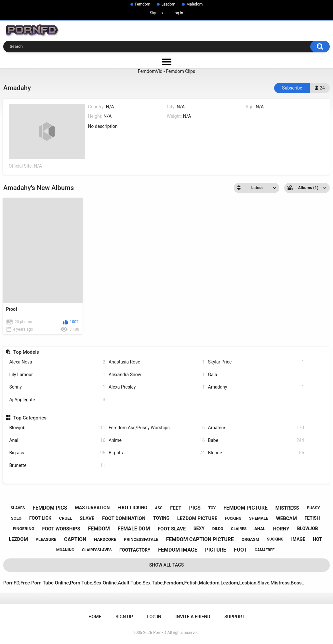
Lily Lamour (57, 375)
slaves (18, 508)
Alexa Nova (57, 362)
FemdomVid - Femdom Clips (166, 71)
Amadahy (256, 387)
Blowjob (57, 428)
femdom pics (50, 508)
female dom (134, 529)
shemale (259, 518)
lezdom (18, 539)
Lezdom (168, 4)
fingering (23, 529)
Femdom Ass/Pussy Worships (157, 428)
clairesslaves (97, 550)
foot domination (124, 518)
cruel (66, 518)
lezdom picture (197, 518)
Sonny (57, 387)
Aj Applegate (57, 400)
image (298, 539)
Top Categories (30, 418)
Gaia (256, 375)
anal (260, 529)
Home (95, 617)
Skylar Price (256, 362)
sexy (199, 528)
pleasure (46, 539)
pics (195, 508)
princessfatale (141, 539)
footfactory (135, 550)
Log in (178, 13)
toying (161, 518)
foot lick (40, 518)
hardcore (105, 539)
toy (212, 508)
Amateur (256, 428)
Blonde (256, 453)
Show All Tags (167, 565)
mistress (287, 508)
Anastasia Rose (157, 362)
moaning (65, 550)
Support (234, 617)
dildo (218, 529)
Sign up (156, 13)
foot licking (132, 508)
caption (75, 539)
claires (239, 529)
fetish (312, 518)
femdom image (178, 550)
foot (240, 550)
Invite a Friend (193, 617)
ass (159, 508)
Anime (157, 440)
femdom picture (246, 508)
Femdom (143, 4)
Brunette (57, 466)
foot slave (172, 529)
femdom (99, 529)
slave (87, 518)
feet (176, 508)
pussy (313, 508)
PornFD (160, 633)
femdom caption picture (200, 539)
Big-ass (57, 453)
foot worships (61, 529)
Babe (256, 440)
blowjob (307, 528)
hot (317, 539)
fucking (233, 518)
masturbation (92, 508)
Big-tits (157, 453)
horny (281, 529)
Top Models (26, 352)
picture (215, 550)
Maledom (194, 4)
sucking (275, 539)
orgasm (250, 539)
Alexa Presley (157, 387)
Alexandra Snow (157, 375)
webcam (286, 518)
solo (16, 518)
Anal (57, 440)
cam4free (265, 550)
